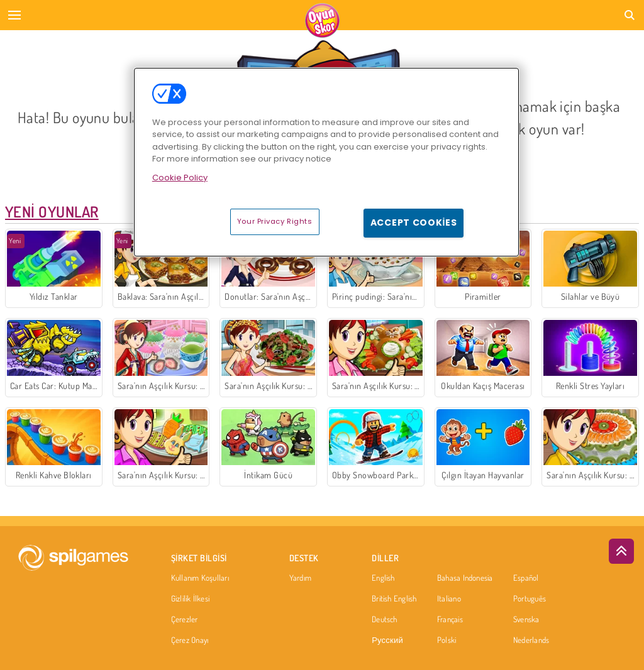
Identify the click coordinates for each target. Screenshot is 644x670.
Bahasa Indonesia (465, 578)
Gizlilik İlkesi (190, 599)
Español (526, 578)
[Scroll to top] (621, 551)
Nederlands (531, 640)
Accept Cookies (414, 222)
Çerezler (185, 620)
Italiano (449, 599)
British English (394, 599)
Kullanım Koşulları (200, 578)
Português (530, 599)
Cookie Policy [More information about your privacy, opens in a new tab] (180, 178)
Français (450, 620)
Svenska (526, 620)
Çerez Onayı (190, 640)
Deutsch (385, 620)
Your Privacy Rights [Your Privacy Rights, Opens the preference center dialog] (275, 221)
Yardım (300, 578)
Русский (387, 640)
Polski (447, 640)
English (383, 578)
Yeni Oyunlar (52, 211)
